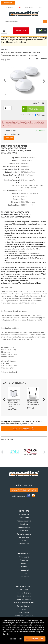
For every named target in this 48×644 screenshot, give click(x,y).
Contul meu (24, 524)
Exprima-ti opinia (22, 429)
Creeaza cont (24, 518)
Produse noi (24, 570)
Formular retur (24, 537)
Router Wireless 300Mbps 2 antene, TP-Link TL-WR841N (33, 403)
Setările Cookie (24, 544)
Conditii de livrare (24, 593)
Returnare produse (24, 600)
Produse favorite (24, 528)
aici (15, 372)
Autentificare (24, 514)
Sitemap (24, 564)
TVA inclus (41, 115)
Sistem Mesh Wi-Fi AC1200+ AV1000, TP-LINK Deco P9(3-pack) (14, 404)
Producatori (24, 577)
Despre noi (24, 560)
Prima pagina (24, 557)
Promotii (21, 31)
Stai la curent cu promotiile (24, 490)
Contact (24, 573)
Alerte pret (24, 531)
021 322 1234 (8, 3)
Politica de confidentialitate (24, 603)
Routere (4, 50)
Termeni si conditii (24, 606)
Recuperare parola (24, 521)
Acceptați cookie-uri (35, 639)
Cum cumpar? (24, 590)
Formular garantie (24, 534)
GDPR (24, 541)
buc (9, 108)
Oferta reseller (24, 613)
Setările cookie (16, 639)
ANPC (24, 609)
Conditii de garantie (24, 596)
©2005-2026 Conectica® (24, 616)
